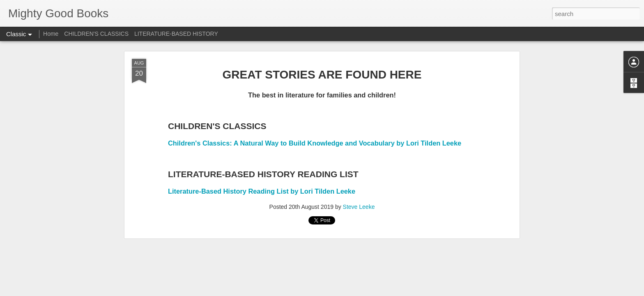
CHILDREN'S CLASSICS (96, 34)
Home (51, 34)
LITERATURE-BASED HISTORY (176, 34)
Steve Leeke (359, 207)
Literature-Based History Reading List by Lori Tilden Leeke (262, 191)
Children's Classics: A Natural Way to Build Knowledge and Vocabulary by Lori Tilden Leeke (315, 143)
